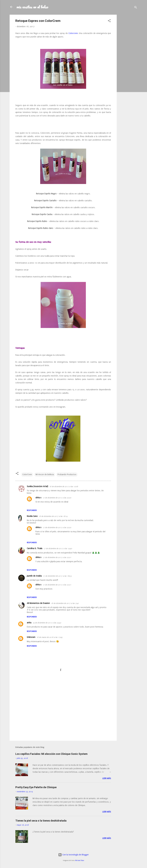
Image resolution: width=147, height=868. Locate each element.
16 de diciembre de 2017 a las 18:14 (53, 516)
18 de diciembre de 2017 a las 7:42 (65, 603)
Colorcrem (73, 33)
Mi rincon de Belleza (45, 474)
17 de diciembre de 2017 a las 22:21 (57, 557)
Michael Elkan (80, 861)
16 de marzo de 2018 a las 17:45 (50, 637)
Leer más (107, 778)
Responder (32, 510)
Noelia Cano (32, 516)
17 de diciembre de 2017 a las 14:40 (58, 549)
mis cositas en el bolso (32, 7)
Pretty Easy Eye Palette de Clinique (36, 787)
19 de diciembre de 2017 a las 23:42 (47, 623)
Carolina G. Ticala (35, 548)
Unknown (31, 637)
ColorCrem (27, 474)
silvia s (38, 498)
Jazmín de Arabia (34, 576)
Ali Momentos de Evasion (38, 603)
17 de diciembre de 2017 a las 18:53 (57, 576)
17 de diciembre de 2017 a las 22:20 (57, 498)
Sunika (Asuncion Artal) (37, 486)
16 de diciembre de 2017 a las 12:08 (64, 487)
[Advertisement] (128, 58)
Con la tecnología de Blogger (73, 855)
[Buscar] (136, 8)
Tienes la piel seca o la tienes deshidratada (41, 821)
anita (29, 623)
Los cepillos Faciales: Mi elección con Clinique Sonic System (51, 754)
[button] (109, 21)
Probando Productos (67, 474)
